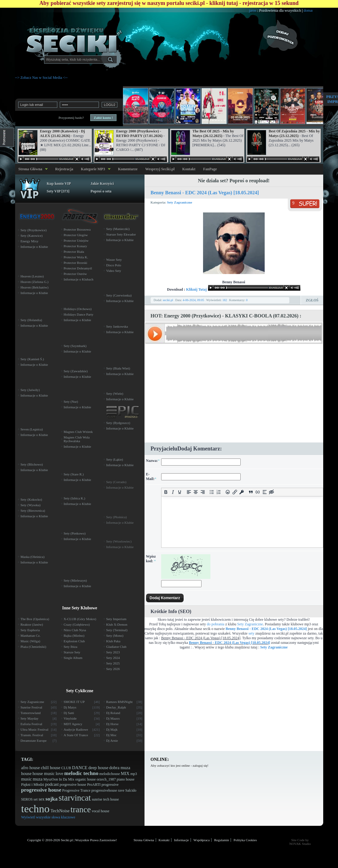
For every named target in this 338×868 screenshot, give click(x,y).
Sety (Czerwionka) (119, 295)
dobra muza (120, 768)
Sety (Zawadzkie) (76, 371)
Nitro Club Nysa (75, 630)
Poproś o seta (101, 191)
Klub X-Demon (117, 624)
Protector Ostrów (75, 274)
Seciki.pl (67, 840)
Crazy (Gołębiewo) (77, 624)
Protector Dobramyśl (78, 268)
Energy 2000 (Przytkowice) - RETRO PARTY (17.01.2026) (139, 133)
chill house (50, 768)
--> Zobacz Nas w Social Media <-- (41, 78)
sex (41, 799)
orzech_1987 (106, 779)
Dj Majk (124, 729)
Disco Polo (114, 265)
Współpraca (202, 840)
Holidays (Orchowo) (78, 309)
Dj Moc (124, 735)
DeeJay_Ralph (124, 707)
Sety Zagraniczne (180, 202)
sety (251, 633)
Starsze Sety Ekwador (121, 234)
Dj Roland (124, 713)
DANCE (80, 768)
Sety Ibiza (71, 647)
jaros (266, 10)
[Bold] (166, 492)
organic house (86, 779)
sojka (52, 799)
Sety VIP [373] (58, 191)
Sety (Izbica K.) (75, 498)
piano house (126, 779)
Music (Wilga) (31, 641)
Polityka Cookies (245, 840)
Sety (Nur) (71, 402)
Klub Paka (113, 641)
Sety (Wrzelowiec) (119, 541)
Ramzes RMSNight (124, 702)
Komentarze (128, 169)
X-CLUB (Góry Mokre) (80, 619)
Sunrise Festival (39, 707)
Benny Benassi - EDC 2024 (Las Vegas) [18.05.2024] (205, 193)
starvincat (75, 798)
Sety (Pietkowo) (75, 533)
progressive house (41, 790)
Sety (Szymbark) (75, 346)
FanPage (210, 169)
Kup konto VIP (59, 184)
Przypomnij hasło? (71, 118)
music (27, 779)
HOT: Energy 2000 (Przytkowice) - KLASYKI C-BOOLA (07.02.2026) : (226, 316)
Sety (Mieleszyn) (75, 580)
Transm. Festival (39, 735)
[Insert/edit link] (235, 492)
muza (37, 779)
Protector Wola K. (76, 257)
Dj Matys (82, 707)
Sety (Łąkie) (115, 459)
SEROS (27, 799)
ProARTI (94, 785)
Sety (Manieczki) (118, 229)
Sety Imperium (116, 619)
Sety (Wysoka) (31, 505)
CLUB (66, 768)
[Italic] (173, 492)
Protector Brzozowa (77, 229)
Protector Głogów (76, 235)
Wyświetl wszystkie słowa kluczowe (48, 817)
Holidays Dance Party (79, 314)
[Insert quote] (251, 492)
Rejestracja (64, 169)
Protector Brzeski (76, 263)
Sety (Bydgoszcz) (118, 423)
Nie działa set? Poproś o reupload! (234, 181)
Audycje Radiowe (82, 729)
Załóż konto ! (103, 118)
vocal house (101, 811)
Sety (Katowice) (32, 236)
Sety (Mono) (115, 636)
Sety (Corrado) (116, 482)
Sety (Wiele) (115, 394)
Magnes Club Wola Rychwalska (77, 439)
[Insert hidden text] (272, 492)
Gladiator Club (116, 647)
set (36, 799)
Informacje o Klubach (79, 279)
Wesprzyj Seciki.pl (160, 169)
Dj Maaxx (124, 718)
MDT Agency (82, 724)
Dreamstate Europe (39, 741)
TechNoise (60, 811)
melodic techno (81, 773)
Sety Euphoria (30, 630)
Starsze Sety (72, 652)
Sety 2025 (113, 663)
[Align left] (189, 492)
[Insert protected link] (242, 492)
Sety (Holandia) (31, 320)
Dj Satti (82, 713)
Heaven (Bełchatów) (35, 287)
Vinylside (82, 718)
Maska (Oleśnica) (33, 557)
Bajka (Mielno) (74, 636)
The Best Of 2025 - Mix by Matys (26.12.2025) (213, 133)
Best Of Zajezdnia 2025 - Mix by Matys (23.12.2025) (294, 133)
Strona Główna (29, 169)
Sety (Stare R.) (74, 474)
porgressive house (73, 785)
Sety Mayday (39, 718)
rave (121, 790)
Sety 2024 (113, 658)
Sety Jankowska (117, 326)
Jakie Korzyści (102, 184)
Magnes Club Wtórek (78, 432)
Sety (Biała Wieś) (118, 368)
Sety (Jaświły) (30, 390)
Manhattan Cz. (31, 636)
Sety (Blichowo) (32, 464)
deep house (98, 768)
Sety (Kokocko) (31, 499)
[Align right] (203, 492)
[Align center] (196, 492)
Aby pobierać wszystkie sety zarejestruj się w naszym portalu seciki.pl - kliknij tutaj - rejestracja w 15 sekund (169, 3)
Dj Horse (124, 724)
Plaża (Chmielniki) (33, 647)
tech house (111, 799)
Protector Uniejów (76, 240)
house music (43, 773)
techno (35, 809)
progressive (110, 785)
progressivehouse (104, 790)
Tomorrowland (39, 713)
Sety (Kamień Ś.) (32, 359)
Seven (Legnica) (32, 429)
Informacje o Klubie (34, 247)
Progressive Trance (76, 790)
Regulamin (222, 840)
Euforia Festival (39, 724)
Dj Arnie (124, 741)
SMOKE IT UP (82, 702)
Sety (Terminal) (117, 630)
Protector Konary (75, 246)
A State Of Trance (82, 735)
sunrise (97, 799)
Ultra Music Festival (39, 729)
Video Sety (114, 271)
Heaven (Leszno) (32, 276)
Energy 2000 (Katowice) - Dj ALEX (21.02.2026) (63, 133)
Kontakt (189, 169)
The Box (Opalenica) (35, 619)
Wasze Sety (114, 260)
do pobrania (216, 624)
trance (81, 809)
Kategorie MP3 (93, 169)
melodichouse (110, 774)
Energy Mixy (30, 241)
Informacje (181, 840)
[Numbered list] (219, 492)
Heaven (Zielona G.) (35, 282)
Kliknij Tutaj (196, 289)
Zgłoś (312, 300)
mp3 (134, 774)
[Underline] (180, 492)
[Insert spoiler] (265, 492)
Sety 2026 (113, 669)
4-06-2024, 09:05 (193, 300)
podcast (52, 784)
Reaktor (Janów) (32, 624)
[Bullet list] (212, 492)
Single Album (73, 658)
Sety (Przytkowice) (34, 230)
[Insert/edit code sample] (258, 492)
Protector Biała (74, 252)
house (26, 773)
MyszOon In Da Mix (59, 779)
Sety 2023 (113, 652)
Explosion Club (74, 641)
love (60, 773)
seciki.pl (168, 300)
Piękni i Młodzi (33, 785)
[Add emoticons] (228, 492)
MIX (125, 773)
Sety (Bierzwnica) (33, 511)
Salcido (131, 790)
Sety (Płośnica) (117, 517)
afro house (31, 768)
